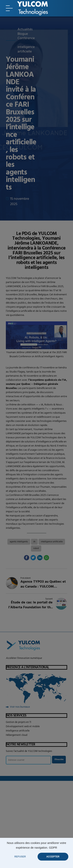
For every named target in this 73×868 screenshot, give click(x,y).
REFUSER (20, 857)
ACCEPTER (53, 857)
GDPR (53, 848)
